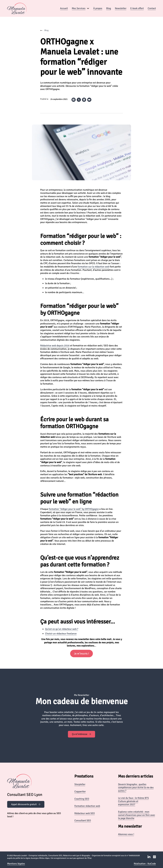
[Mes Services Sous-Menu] (88, 8)
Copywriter (80, 791)
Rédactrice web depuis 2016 (55, 346)
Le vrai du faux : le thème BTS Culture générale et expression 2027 (133, 801)
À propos (98, 8)
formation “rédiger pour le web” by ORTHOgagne (74, 509)
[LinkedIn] (84, 100)
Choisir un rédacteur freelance (61, 634)
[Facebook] (74, 100)
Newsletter (121, 8)
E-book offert (137, 8)
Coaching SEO (82, 799)
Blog (109, 8)
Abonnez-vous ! (126, 834)
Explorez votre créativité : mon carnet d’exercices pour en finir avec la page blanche (137, 815)
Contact (152, 8)
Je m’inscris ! (81, 654)
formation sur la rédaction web (93, 267)
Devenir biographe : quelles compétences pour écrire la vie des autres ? (136, 788)
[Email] (89, 100)
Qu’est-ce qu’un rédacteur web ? (62, 629)
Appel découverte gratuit (26, 804)
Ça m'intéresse (82, 734)
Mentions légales (16, 864)
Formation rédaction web (87, 806)
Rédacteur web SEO (85, 813)
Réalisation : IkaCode (145, 864)
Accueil (64, 8)
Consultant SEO (83, 820)
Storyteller (80, 784)
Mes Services (79, 8)
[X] (79, 100)
